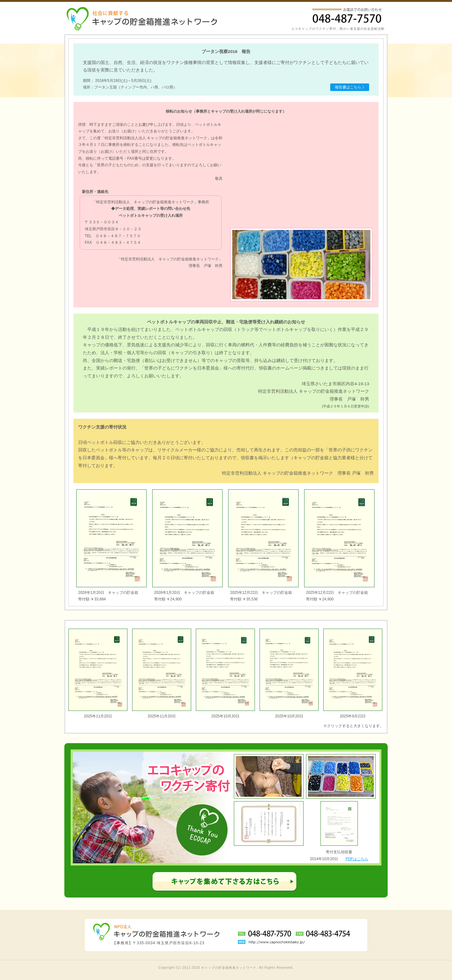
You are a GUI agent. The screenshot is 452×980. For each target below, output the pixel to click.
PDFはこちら (357, 859)
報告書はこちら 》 (350, 87)
